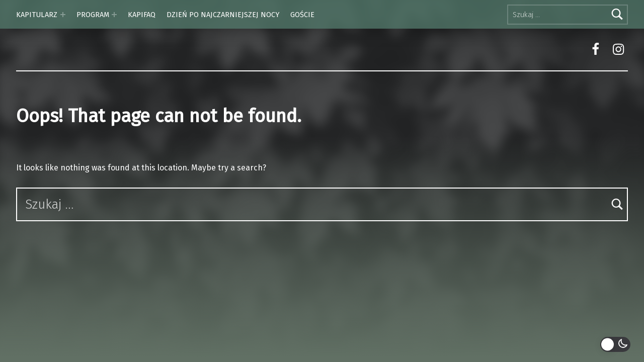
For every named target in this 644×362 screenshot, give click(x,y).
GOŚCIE (302, 15)
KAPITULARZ (37, 15)
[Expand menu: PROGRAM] (114, 15)
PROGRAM (93, 15)
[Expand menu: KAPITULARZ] (63, 15)
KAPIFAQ (142, 15)
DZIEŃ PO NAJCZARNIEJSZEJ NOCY (223, 15)
